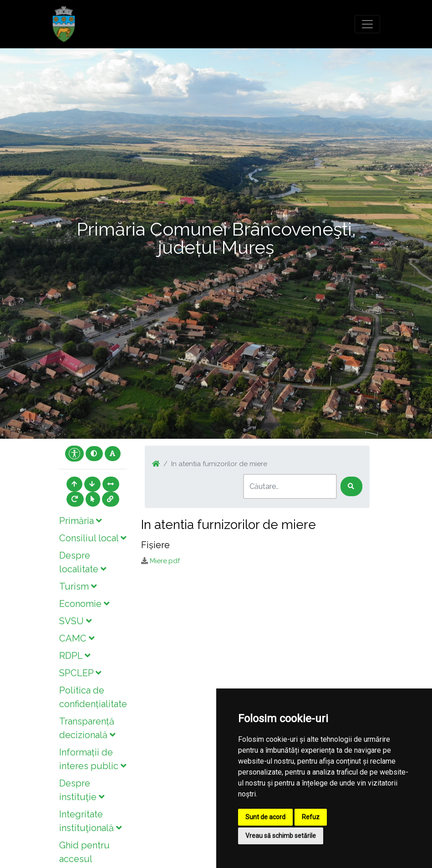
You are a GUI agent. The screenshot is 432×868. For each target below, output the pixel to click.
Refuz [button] (311, 817)
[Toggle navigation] (367, 24)
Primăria (80, 521)
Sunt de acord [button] (265, 817)
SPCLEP (80, 673)
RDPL (75, 656)
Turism (78, 586)
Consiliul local (93, 538)
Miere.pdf (165, 561)
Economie (84, 604)
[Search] (290, 486)
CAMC (77, 638)
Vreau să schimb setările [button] (281, 836)
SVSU (75, 621)
